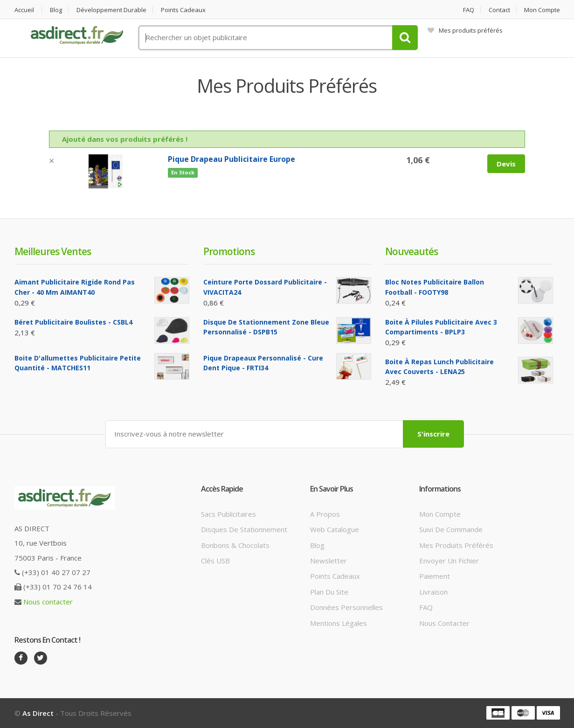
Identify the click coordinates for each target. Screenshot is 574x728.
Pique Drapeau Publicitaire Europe (232, 159)
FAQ (469, 10)
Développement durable (111, 10)
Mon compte (542, 10)
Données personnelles (346, 607)
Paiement (435, 576)
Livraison (433, 592)
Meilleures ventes (53, 251)
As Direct (38, 713)
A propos (325, 514)
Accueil (24, 10)
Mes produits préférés (465, 30)
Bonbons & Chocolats (235, 545)
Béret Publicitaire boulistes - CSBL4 (73, 322)
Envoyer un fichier (449, 561)
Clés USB (215, 561)
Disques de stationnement (244, 529)
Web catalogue (335, 529)
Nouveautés (411, 251)
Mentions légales (339, 623)
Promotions (229, 251)
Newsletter (328, 561)
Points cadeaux (183, 10)
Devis (506, 164)
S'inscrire (433, 434)
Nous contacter (48, 602)
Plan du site (329, 592)
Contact (499, 10)
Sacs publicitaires (228, 514)
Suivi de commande (451, 529)
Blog (56, 10)
